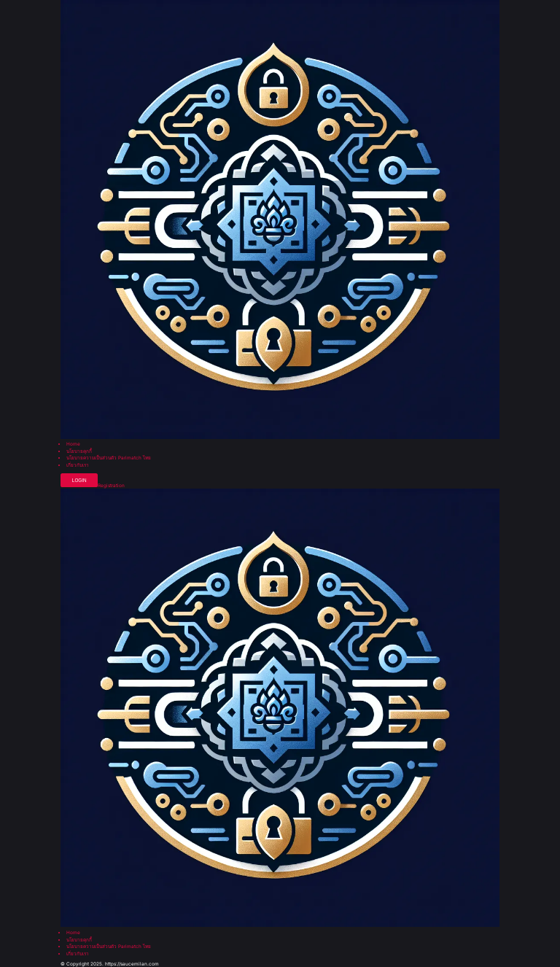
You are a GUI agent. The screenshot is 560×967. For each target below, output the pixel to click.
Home (73, 444)
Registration (111, 486)
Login (79, 480)
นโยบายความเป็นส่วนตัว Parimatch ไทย (109, 458)
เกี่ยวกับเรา (78, 465)
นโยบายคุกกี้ (79, 451)
